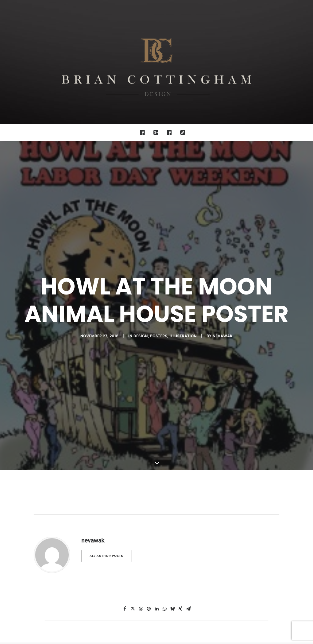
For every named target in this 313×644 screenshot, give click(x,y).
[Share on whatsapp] (164, 437)
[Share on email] (188, 437)
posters (159, 250)
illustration (183, 250)
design (141, 250)
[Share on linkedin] (156, 437)
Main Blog (156, 485)
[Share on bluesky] (172, 437)
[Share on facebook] (125, 437)
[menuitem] (144, 132)
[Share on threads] (141, 437)
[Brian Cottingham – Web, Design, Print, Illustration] (156, 62)
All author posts (106, 384)
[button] (144, 132)
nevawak (223, 250)
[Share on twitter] (133, 437)
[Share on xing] (180, 437)
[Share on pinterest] (149, 437)
